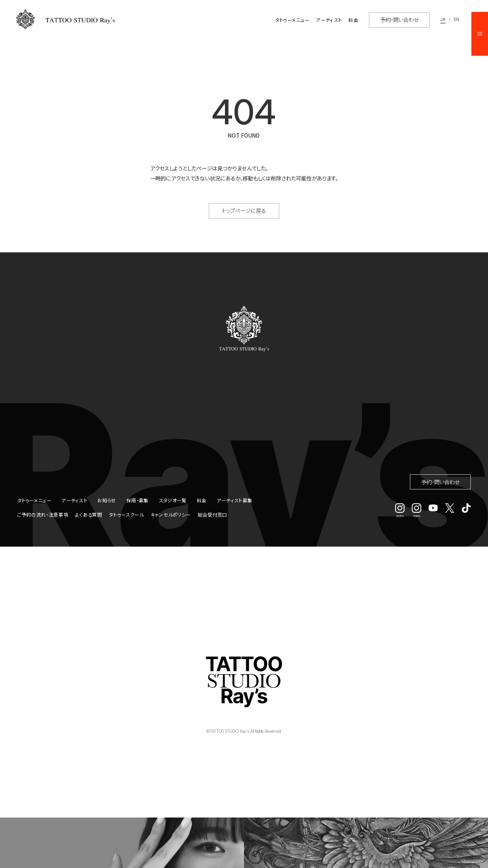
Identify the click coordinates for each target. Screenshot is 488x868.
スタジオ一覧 (173, 500)
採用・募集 (137, 500)
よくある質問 (88, 514)
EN (457, 20)
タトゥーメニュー (34, 500)
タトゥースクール (126, 514)
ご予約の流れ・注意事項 (43, 514)
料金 (202, 500)
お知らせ (107, 500)
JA (443, 20)
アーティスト (74, 500)
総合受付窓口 (213, 514)
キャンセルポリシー (171, 514)
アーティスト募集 (234, 500)
